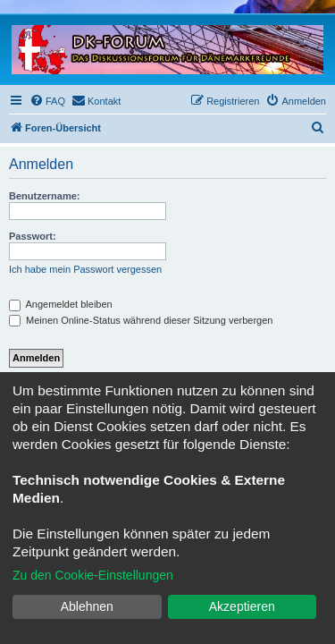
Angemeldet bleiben (61, 304)
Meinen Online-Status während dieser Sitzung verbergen (141, 320)
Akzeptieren (242, 606)
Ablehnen (87, 606)
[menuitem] (47, 101)
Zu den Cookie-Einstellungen (93, 575)
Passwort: (33, 236)
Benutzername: (44, 196)
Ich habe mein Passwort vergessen (85, 269)
